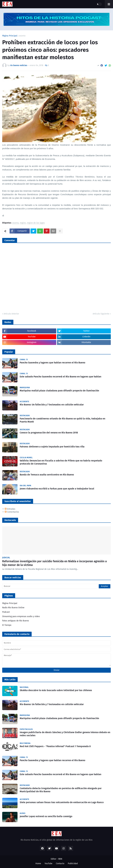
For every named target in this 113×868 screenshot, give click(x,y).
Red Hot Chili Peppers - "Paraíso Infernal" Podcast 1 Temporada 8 (55, 746)
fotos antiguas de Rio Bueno (16, 621)
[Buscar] (56, 586)
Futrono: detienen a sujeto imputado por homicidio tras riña (52, 447)
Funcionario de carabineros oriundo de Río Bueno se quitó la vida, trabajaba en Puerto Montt (62, 420)
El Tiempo (7, 625)
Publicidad (73, 864)
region (23, 223)
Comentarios (12, 512)
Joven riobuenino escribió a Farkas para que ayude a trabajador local (57, 489)
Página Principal (10, 36)
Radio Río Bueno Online (13, 608)
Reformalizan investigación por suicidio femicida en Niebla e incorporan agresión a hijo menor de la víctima (54, 563)
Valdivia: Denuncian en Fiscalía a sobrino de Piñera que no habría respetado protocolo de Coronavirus (61, 462)
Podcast (6, 612)
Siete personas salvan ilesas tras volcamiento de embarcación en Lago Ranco (62, 802)
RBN (60, 859)
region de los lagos (36, 223)
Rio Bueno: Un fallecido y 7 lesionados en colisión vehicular (52, 405)
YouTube (48, 864)
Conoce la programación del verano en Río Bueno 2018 (49, 433)
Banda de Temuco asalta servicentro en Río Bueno (47, 475)
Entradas (10, 509)
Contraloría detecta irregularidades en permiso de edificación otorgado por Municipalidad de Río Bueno (61, 790)
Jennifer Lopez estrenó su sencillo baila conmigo (46, 816)
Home (38, 864)
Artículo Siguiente (101, 314)
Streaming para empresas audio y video (21, 616)
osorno (22, 36)
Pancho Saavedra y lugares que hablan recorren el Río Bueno (52, 363)
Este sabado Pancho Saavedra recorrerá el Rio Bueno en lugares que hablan (60, 377)
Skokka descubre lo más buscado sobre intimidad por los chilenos (56, 690)
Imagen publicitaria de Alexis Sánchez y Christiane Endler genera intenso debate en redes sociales (65, 734)
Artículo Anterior (11, 314)
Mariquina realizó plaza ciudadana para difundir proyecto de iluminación (59, 391)
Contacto (60, 864)
